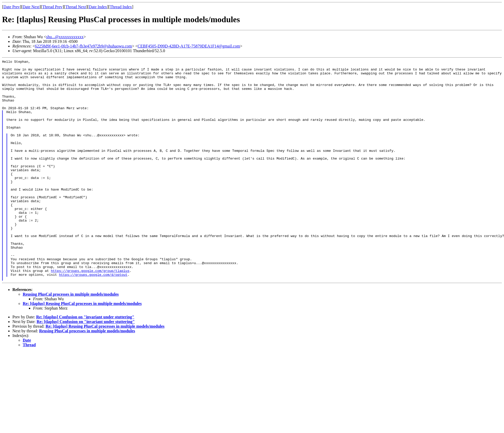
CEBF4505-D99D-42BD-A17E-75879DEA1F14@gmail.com (189, 46)
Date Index (98, 7)
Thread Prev (52, 7)
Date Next (31, 7)
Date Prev (12, 7)
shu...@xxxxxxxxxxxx (65, 37)
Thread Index (121, 7)
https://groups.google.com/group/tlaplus (90, 313)
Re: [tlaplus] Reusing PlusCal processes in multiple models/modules (82, 348)
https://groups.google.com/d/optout (93, 318)
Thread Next (76, 7)
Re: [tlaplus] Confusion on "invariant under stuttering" (85, 361)
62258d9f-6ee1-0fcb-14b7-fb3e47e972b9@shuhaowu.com (83, 46)
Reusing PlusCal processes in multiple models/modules (71, 338)
